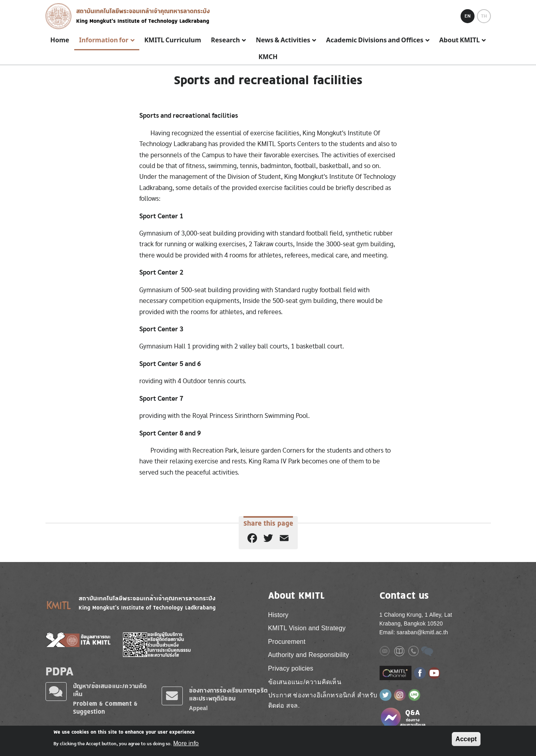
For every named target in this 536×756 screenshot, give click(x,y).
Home (60, 40)
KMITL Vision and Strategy (307, 628)
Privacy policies (291, 668)
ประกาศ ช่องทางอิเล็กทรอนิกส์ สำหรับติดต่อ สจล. (323, 700)
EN (468, 16)
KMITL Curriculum (172, 40)
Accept (466, 739)
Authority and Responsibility (309, 655)
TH (484, 16)
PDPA (60, 671)
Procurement (287, 642)
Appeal (199, 708)
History (278, 615)
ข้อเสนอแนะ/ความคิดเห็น (305, 682)
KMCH (268, 57)
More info (186, 743)
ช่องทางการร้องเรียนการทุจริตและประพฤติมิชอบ (229, 694)
